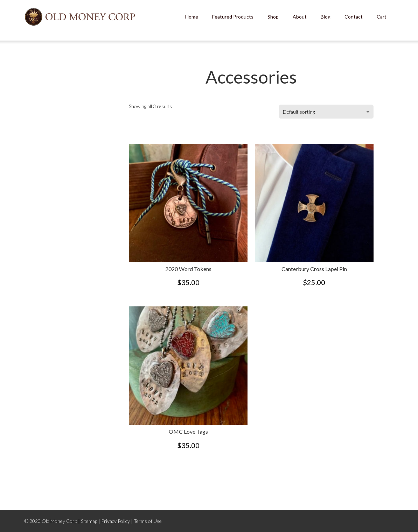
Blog (326, 17)
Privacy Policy (116, 521)
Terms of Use (148, 521)
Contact (354, 17)
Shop (273, 17)
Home (192, 17)
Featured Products (233, 17)
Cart (382, 17)
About (300, 17)
